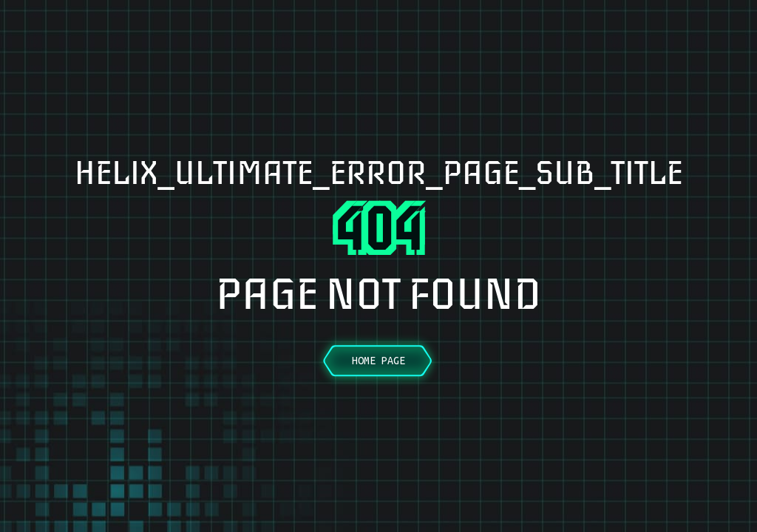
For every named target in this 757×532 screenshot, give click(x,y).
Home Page (378, 361)
